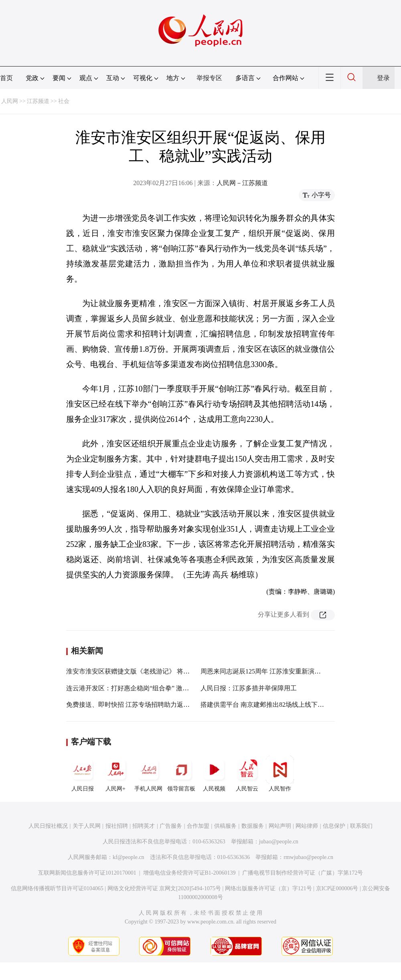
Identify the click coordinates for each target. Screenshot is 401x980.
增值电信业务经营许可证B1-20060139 (189, 873)
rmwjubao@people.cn (308, 857)
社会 (64, 101)
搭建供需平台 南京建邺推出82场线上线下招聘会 (269, 705)
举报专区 (209, 78)
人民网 (10, 101)
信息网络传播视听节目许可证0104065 (57, 888)
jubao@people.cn (279, 842)
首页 (6, 78)
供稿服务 (225, 826)
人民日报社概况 (48, 826)
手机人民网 (148, 774)
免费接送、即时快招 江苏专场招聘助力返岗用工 (134, 705)
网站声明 (280, 826)
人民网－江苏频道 (242, 183)
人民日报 (83, 774)
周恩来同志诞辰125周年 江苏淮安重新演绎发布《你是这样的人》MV (298, 671)
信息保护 (334, 826)
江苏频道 (38, 101)
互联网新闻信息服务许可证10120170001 (87, 873)
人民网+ (115, 774)
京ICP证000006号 (337, 888)
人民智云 (247, 774)
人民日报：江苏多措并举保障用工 (249, 688)
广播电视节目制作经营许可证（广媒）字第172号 (303, 873)
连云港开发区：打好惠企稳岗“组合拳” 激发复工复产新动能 (150, 688)
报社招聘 (117, 826)
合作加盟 (198, 826)
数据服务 (253, 826)
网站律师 (307, 826)
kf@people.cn (129, 857)
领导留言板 (181, 774)
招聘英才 (144, 826)
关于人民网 (87, 826)
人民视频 (214, 774)
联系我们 (361, 826)
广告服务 (171, 826)
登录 (383, 78)
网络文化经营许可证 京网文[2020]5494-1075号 (164, 888)
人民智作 (280, 774)
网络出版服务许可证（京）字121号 (268, 888)
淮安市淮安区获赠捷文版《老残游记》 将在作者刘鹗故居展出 (154, 671)
